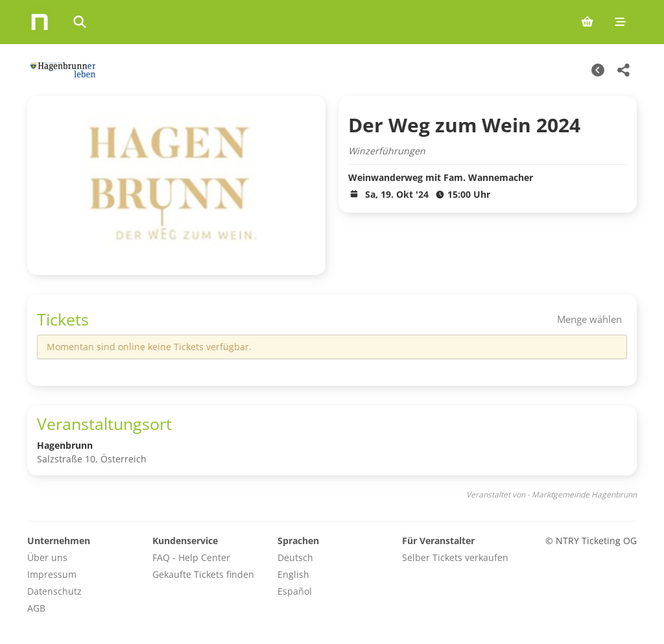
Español (295, 591)
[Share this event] (624, 70)
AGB (36, 608)
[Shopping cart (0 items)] (587, 22)
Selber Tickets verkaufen (455, 557)
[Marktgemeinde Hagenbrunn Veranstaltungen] (61, 70)
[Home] (40, 22)
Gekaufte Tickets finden (203, 574)
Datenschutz (54, 591)
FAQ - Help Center (191, 557)
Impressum (52, 574)
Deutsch (295, 557)
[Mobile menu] (620, 22)
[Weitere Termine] (598, 70)
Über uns (47, 557)
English (293, 574)
